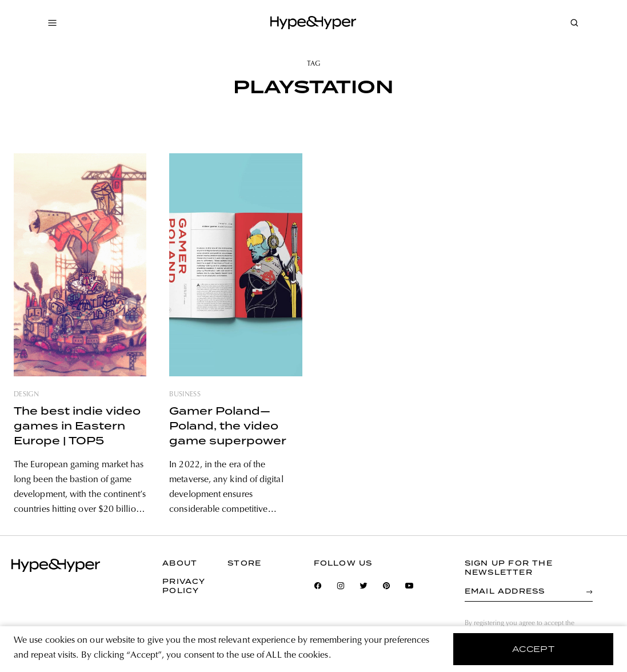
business (185, 395)
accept (534, 649)
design (26, 395)
